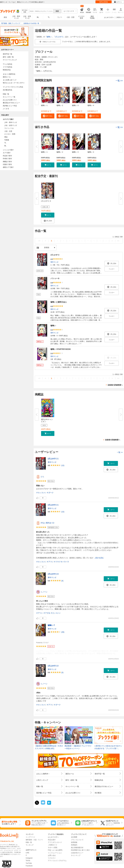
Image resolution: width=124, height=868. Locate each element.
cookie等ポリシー (77, 853)
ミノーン (44, 592)
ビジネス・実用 (10, 134)
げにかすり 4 (46, 201)
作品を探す (52, 840)
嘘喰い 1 (44, 105)
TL (49, 17)
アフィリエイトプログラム (57, 861)
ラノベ (60, 17)
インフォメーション (55, 853)
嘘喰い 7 (51, 625)
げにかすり (59, 37)
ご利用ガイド (120, 17)
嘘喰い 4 (91, 105)
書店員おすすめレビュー (11, 103)
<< (39, 241)
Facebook (29, 866)
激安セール (7, 77)
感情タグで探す (8, 167)
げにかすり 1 (53, 459)
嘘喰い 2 (60, 105)
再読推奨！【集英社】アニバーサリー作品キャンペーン (78, 747)
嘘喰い (49, 37)
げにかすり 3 (53, 574)
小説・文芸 (71, 17)
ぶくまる (6, 109)
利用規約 (74, 845)
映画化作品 (7, 70)
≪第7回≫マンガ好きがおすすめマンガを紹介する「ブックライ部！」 (108, 747)
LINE (27, 853)
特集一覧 (6, 94)
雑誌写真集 (92, 17)
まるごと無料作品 (9, 74)
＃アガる (47, 613)
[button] (48, 116)
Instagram (29, 858)
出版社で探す (7, 164)
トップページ (30, 837)
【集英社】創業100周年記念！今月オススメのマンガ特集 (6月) (49, 747)
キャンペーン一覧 (9, 97)
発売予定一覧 (7, 54)
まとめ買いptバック (10, 80)
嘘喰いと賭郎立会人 (59, 302)
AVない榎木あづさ (48, 523)
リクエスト (52, 858)
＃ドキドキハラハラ (61, 562)
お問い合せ (52, 855)
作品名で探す (7, 156)
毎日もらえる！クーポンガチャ (14, 83)
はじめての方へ (109, 17)
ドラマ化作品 (7, 67)
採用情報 (74, 842)
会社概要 (74, 837)
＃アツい (50, 562)
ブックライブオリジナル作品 (13, 87)
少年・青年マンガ (16, 17)
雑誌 (6, 137)
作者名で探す (7, 159)
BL (38, 17)
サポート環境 (53, 848)
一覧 (119, 81)
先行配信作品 (7, 90)
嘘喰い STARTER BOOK (61, 349)
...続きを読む (99, 558)
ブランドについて (77, 840)
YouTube (29, 863)
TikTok (28, 861)
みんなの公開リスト (10, 100)
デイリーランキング (10, 60)
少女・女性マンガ (27, 17)
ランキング (30, 845)
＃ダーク (50, 493)
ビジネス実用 (81, 17)
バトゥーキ (55, 278)
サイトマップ (76, 855)
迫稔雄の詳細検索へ (115, 385)
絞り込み (25, 11)
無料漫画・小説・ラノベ (34, 840)
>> (118, 241)
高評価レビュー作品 (10, 106)
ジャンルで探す (8, 150)
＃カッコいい (41, 493)
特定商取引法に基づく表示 (80, 850)
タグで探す (7, 153)
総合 (5, 17)
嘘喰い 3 (75, 105)
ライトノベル (9, 128)
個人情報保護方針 (77, 848)
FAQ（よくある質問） (56, 850)
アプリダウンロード (55, 842)
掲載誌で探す (7, 162)
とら (42, 477)
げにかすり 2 (53, 666)
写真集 (7, 140)
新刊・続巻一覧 (8, 57)
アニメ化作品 (7, 64)
